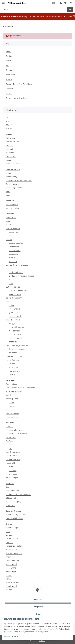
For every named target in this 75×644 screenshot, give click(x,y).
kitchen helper (12, 478)
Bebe (8, 531)
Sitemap (9, 89)
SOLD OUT (10, 505)
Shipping (10, 70)
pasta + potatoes (13, 228)
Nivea (8, 579)
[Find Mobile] (35, 9)
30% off (9, 125)
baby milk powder (16, 327)
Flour (8, 191)
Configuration (38, 607)
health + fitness (12, 456)
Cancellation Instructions (16, 98)
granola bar (14, 312)
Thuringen (13, 367)
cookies (9, 160)
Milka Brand (11, 568)
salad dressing (15, 294)
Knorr (8, 557)
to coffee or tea (12, 417)
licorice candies (12, 142)
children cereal (15, 338)
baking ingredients (14, 188)
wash (11, 467)
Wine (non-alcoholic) (14, 391)
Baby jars (13, 323)
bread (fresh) (11, 177)
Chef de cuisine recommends (18, 494)
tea (7, 410)
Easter (9, 487)
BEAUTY (9, 426)
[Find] (70, 9)
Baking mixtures (13, 184)
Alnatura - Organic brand (17, 515)
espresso (13, 406)
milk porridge (15, 331)
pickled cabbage (16, 272)
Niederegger (11, 571)
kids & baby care (13, 452)
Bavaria (12, 364)
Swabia (12, 375)
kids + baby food (13, 320)
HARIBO (9, 542)
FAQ (8, 65)
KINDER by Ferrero (14, 553)
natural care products (18, 434)
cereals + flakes (12, 208)
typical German (12, 360)
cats (11, 448)
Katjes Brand (11, 550)
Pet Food (9, 441)
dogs (11, 445)
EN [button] (53, 3)
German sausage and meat (17, 345)
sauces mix (14, 254)
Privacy (15, 636)
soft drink (10, 395)
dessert (9, 225)
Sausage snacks (16, 316)
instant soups (15, 250)
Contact (9, 56)
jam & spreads (12, 204)
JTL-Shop (42, 641)
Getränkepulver (12, 413)
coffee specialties (13, 399)
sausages (13, 353)
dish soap (13, 474)
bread (8, 173)
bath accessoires (13, 459)
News (8, 51)
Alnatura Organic (13, 528)
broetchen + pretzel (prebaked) (19, 180)
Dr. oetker (10, 535)
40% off (9, 129)
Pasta (11, 236)
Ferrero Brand (12, 539)
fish (10, 269)
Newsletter (10, 75)
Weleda (9, 590)
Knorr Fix (13, 258)
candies (9, 145)
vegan (8, 221)
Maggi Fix (13, 261)
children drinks (15, 334)
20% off (9, 121)
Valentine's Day (12, 491)
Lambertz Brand (13, 561)
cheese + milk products (16, 356)
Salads (12, 280)
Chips (11, 305)
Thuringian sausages (18, 349)
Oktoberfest (11, 498)
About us (10, 61)
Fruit (11, 283)
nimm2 (9, 575)
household (10, 463)
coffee (11, 402)
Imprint (7, 636)
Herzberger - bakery (14, 546)
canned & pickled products (17, 265)
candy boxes (11, 156)
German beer (11, 384)
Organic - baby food (14, 518)
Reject (38, 614)
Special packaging (13, 502)
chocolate (10, 149)
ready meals (14, 247)
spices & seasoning (14, 298)
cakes (8, 195)
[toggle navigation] (3, 2)
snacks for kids (15, 342)
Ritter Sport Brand (14, 582)
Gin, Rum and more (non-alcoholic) (21, 388)
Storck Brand (11, 586)
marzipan (10, 153)
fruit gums (10, 138)
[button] (61, 3)
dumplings (13, 232)
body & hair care (16, 430)
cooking (9, 239)
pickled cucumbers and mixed (22, 276)
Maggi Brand (11, 564)
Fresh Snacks (14, 309)
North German (15, 371)
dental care (11, 437)
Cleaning (13, 470)
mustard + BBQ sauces (18, 291)
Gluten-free (11, 217)
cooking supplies (16, 243)
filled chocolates (13, 164)
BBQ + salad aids (13, 287)
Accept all (38, 599)
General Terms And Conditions (19, 84)
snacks (9, 301)
